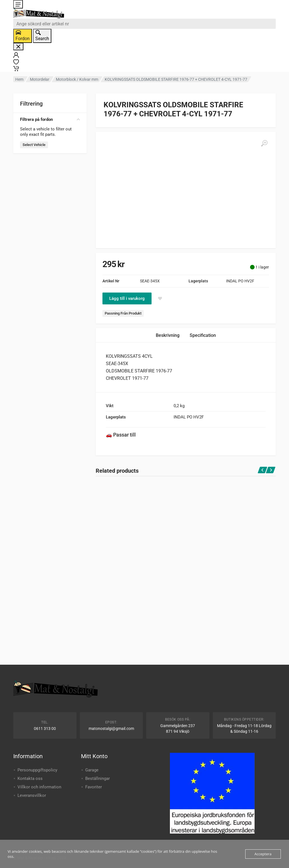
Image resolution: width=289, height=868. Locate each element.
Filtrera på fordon (50, 119)
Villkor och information (39, 787)
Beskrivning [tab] (168, 335)
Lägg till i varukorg (127, 298)
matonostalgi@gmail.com (111, 729)
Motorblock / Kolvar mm (77, 79)
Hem (19, 79)
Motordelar (40, 79)
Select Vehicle (34, 145)
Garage (92, 770)
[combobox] (144, 24)
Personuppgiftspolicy (37, 770)
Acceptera (263, 854)
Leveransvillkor (32, 795)
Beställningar (98, 778)
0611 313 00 (45, 729)
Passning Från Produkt (123, 313)
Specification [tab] (203, 335)
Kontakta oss (30, 778)
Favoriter (94, 787)
